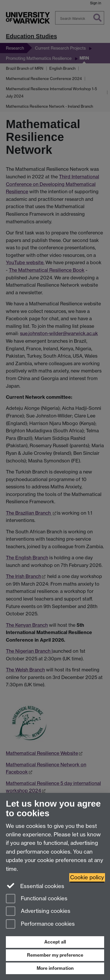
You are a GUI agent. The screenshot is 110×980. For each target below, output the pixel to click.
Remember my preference (55, 955)
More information (55, 968)
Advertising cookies (38, 912)
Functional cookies (37, 899)
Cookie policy (87, 877)
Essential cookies (35, 886)
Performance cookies (40, 924)
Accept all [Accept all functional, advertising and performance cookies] (55, 942)
